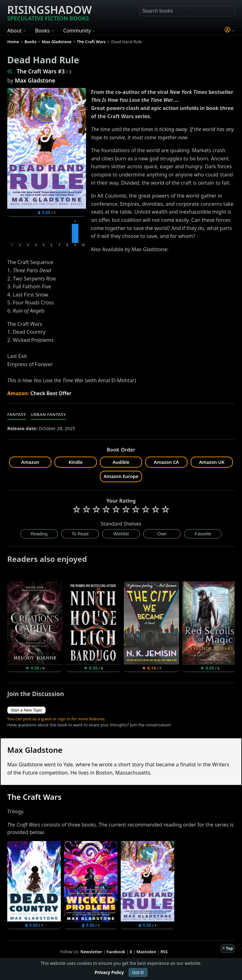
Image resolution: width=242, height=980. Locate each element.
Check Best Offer (51, 393)
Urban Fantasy (49, 414)
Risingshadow (49, 12)
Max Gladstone (35, 80)
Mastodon (146, 952)
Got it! (138, 972)
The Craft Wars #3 (41, 71)
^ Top (228, 948)
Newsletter (91, 952)
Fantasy (17, 414)
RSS (164, 952)
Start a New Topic (26, 710)
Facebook (116, 952)
